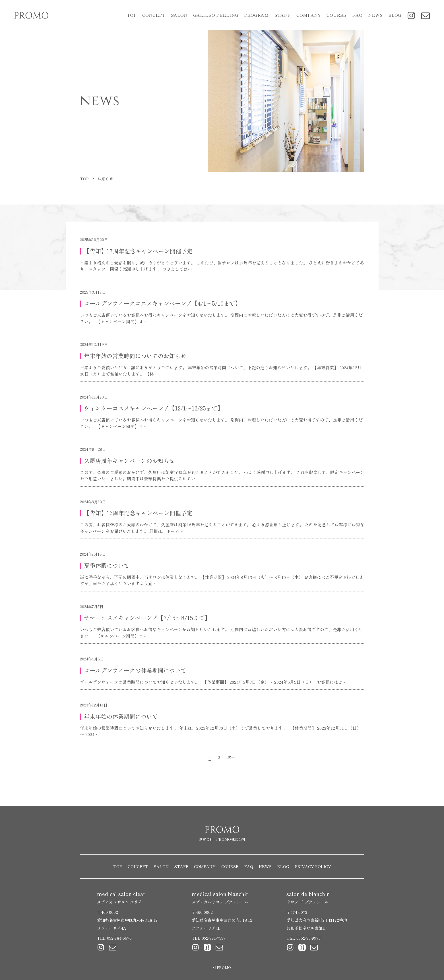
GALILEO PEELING (216, 15)
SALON (161, 866)
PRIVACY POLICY (313, 866)
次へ (231, 757)
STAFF (283, 15)
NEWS (375, 15)
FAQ (357, 15)
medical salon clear (121, 897)
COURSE (336, 15)
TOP (132, 15)
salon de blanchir (308, 897)
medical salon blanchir (220, 897)
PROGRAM (256, 15)
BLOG (395, 15)
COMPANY (309, 15)
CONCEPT (154, 15)
